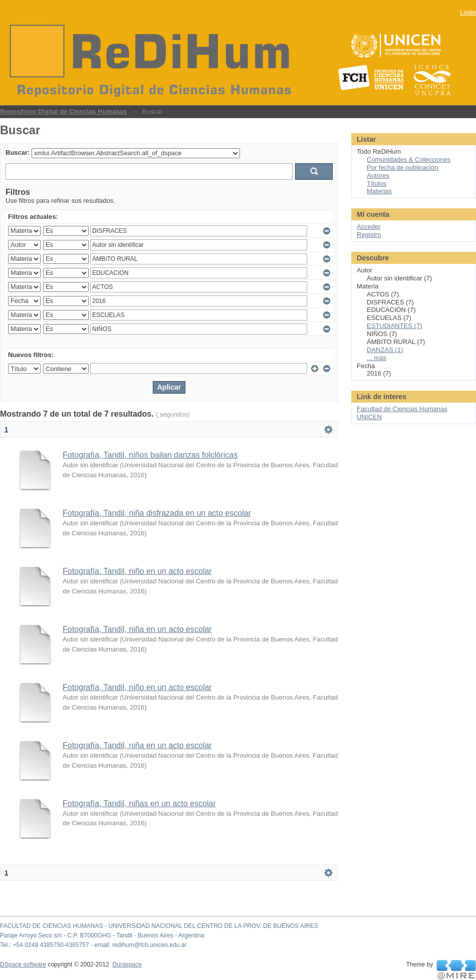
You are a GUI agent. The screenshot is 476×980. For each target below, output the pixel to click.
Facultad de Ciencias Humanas (402, 409)
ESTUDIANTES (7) (395, 326)
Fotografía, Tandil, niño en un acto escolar (137, 571)
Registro (369, 235)
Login (468, 12)
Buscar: (18, 152)
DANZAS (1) (385, 350)
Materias (379, 191)
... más (377, 358)
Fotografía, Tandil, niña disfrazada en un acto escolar (157, 513)
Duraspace (127, 964)
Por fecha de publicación (402, 168)
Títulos (377, 184)
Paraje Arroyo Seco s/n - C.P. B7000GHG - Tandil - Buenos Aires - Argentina (102, 935)
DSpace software (23, 964)
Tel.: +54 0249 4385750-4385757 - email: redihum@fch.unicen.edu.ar (93, 945)
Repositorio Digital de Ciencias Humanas (64, 111)
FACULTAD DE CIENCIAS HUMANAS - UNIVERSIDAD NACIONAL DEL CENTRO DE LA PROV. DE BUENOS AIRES (159, 926)
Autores (378, 176)
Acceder (369, 227)
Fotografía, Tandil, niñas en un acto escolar (139, 803)
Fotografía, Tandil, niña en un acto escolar (137, 629)
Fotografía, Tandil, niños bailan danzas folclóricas (150, 455)
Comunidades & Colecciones (409, 159)
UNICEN (369, 417)
